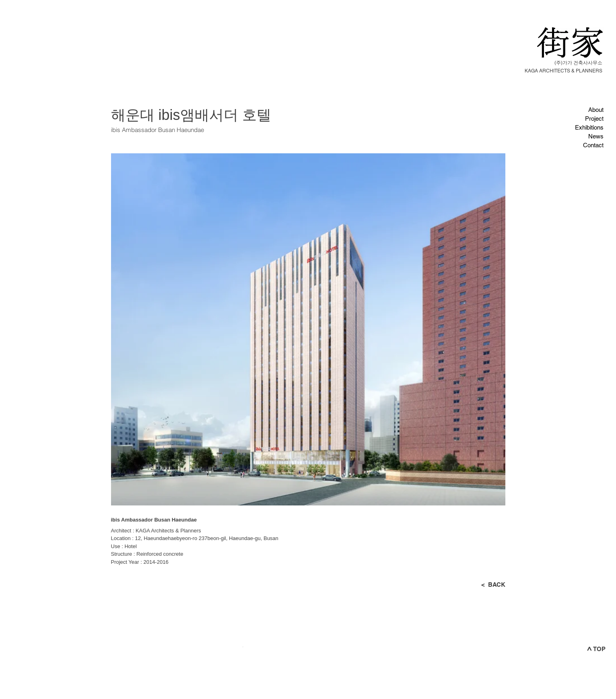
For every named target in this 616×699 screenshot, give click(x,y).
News (596, 136)
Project (594, 119)
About (596, 110)
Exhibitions (589, 127)
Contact (593, 145)
